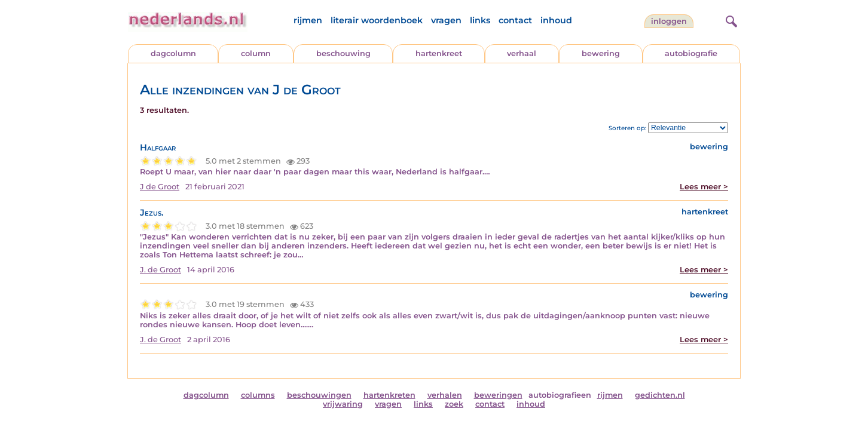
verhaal (522, 53)
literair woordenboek (377, 20)
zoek (454, 404)
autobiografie (691, 53)
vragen (446, 20)
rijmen (308, 20)
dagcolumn (173, 53)
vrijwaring (343, 404)
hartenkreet (439, 53)
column (256, 53)
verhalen (445, 395)
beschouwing (343, 53)
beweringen (498, 395)
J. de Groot (161, 270)
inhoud (556, 20)
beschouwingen (319, 395)
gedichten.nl (660, 395)
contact (515, 20)
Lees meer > (704, 187)
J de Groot (160, 187)
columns (258, 395)
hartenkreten (389, 395)
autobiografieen (560, 395)
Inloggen (669, 21)
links (480, 20)
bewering (601, 53)
